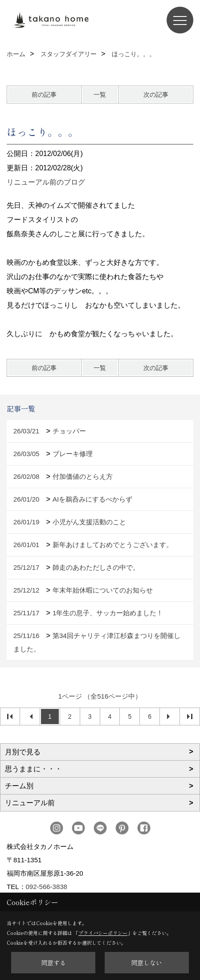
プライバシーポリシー (103, 933)
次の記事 (156, 95)
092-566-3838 (47, 887)
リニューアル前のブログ (46, 182)
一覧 (100, 95)
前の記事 (44, 95)
